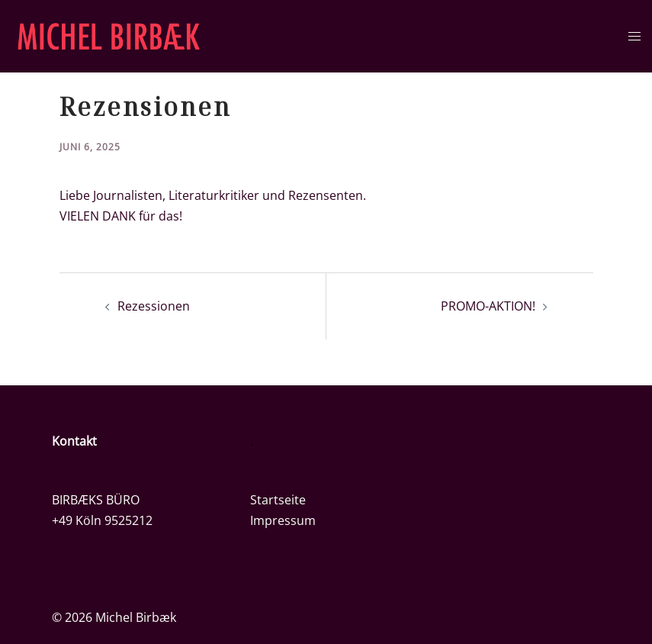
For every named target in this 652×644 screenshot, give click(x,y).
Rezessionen (154, 306)
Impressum (283, 520)
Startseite (278, 500)
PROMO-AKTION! (488, 306)
